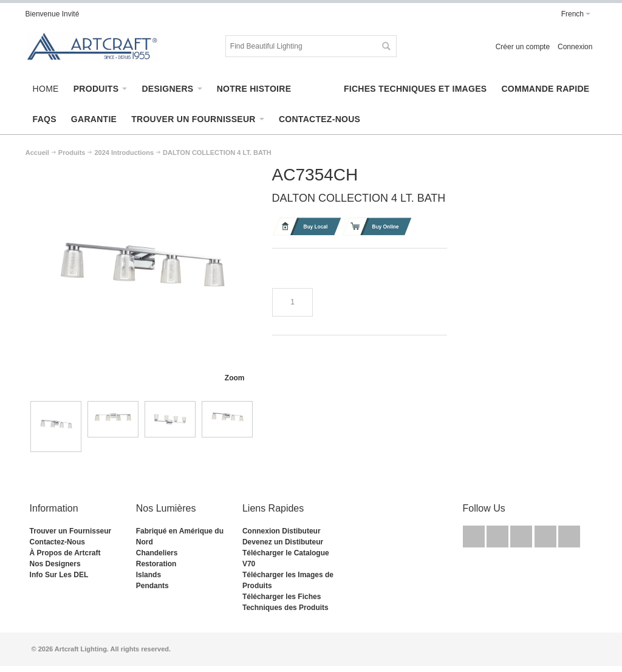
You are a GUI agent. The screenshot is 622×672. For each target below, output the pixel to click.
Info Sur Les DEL (59, 575)
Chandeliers (157, 553)
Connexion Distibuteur (282, 531)
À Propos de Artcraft (65, 553)
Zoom (235, 378)
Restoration (156, 564)
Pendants (152, 586)
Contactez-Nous (57, 542)
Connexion (575, 47)
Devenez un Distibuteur (283, 542)
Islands (149, 575)
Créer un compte (523, 47)
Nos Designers (55, 564)
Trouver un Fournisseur (71, 531)
